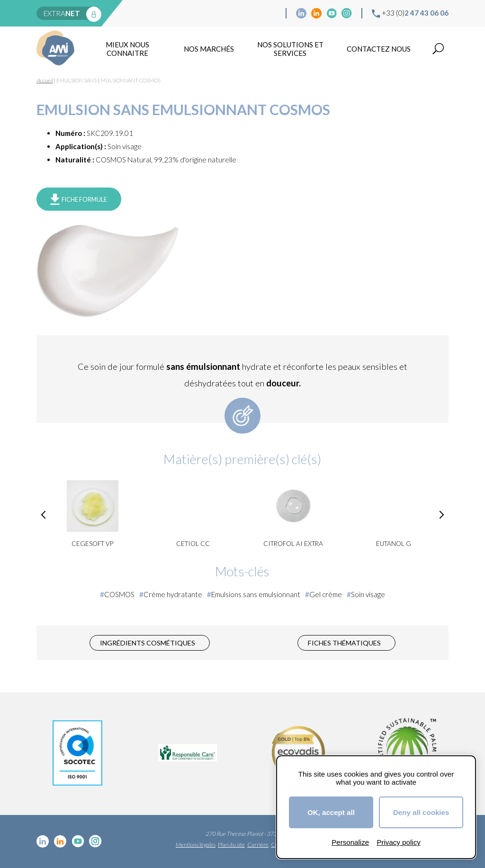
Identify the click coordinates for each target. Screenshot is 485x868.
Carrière (258, 845)
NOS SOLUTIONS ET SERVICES (290, 49)
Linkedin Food (316, 13)
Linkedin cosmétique (301, 13)
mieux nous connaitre (127, 49)
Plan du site (231, 845)
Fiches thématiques (344, 643)
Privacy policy (398, 842)
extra (62, 13)
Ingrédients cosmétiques (148, 643)
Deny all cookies (421, 812)
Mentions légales (196, 845)
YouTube (332, 13)
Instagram (347, 13)
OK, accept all (331, 812)
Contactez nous (379, 49)
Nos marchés (209, 49)
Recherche (438, 49)
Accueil (45, 80)
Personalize (350, 842)
